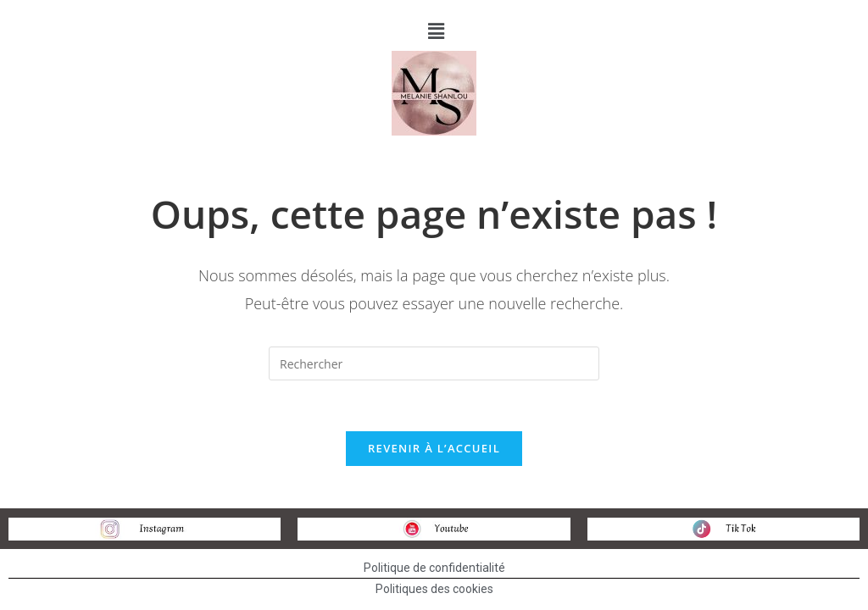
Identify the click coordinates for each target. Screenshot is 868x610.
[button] (436, 30)
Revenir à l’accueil (434, 448)
